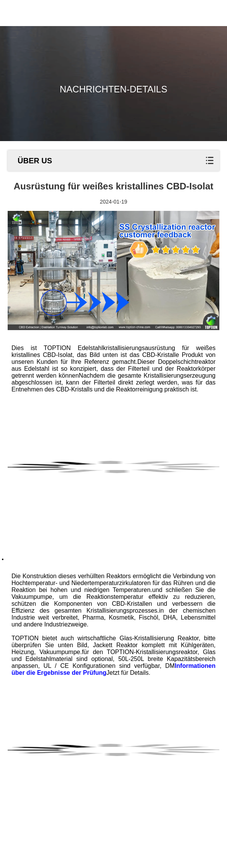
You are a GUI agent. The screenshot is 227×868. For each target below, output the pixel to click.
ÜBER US (35, 161)
